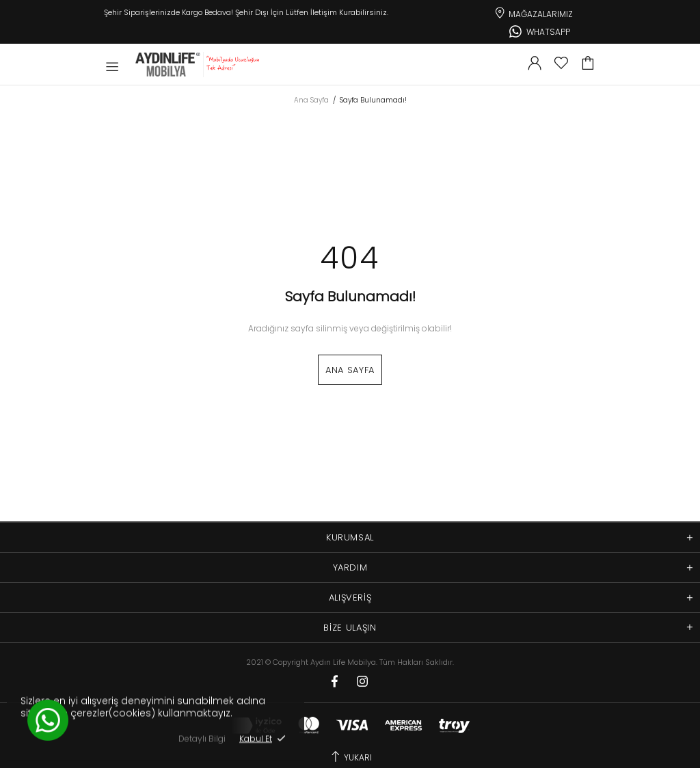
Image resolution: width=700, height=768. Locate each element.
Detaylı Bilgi (202, 738)
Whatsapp (540, 30)
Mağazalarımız (533, 12)
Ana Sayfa (311, 100)
